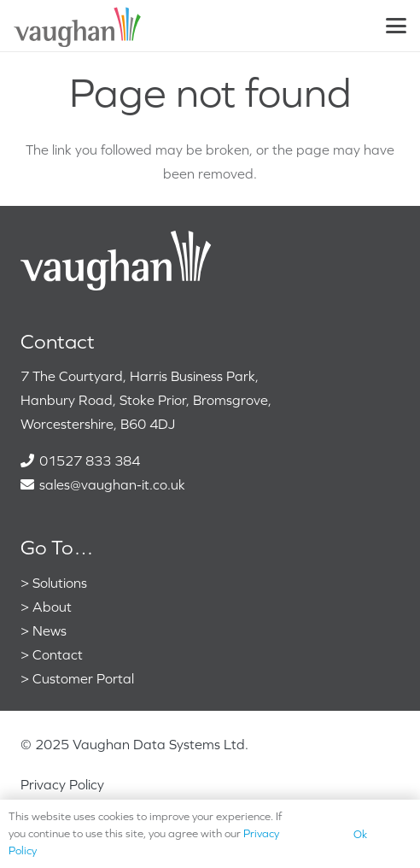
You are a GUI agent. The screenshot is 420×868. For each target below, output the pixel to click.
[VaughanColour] (78, 26)
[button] (396, 26)
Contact (58, 654)
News (50, 630)
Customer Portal (83, 678)
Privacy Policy (62, 784)
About (52, 607)
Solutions (60, 583)
